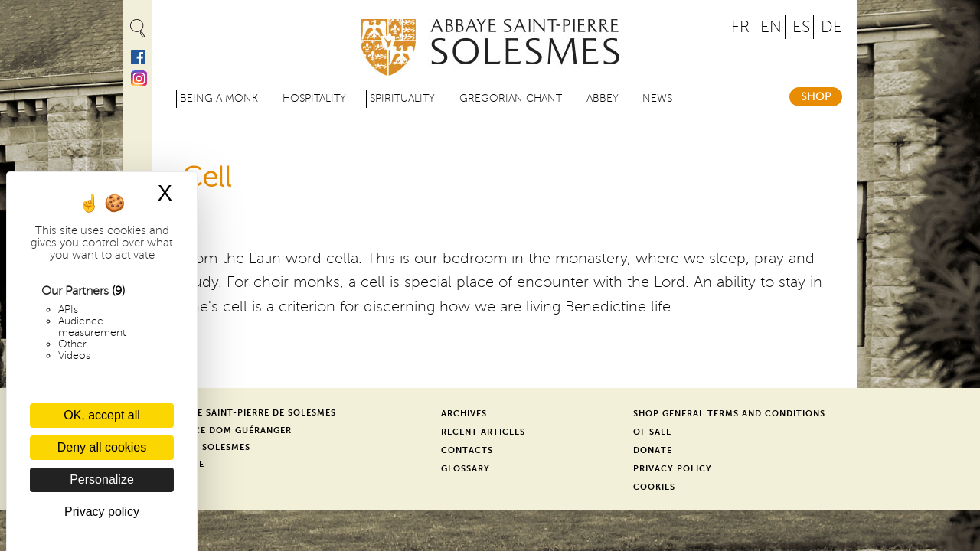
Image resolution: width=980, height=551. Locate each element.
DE (831, 27)
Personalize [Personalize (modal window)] (102, 479)
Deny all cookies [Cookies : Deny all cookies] (102, 447)
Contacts (467, 450)
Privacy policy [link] (102, 512)
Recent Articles (483, 432)
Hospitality (314, 98)
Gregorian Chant (511, 98)
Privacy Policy (673, 469)
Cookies (654, 487)
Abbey (603, 98)
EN (771, 27)
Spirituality (402, 98)
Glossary (465, 469)
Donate (653, 450)
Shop (816, 97)
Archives (464, 414)
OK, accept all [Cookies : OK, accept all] (102, 415)
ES (801, 27)
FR (740, 27)
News (657, 98)
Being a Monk (219, 98)
